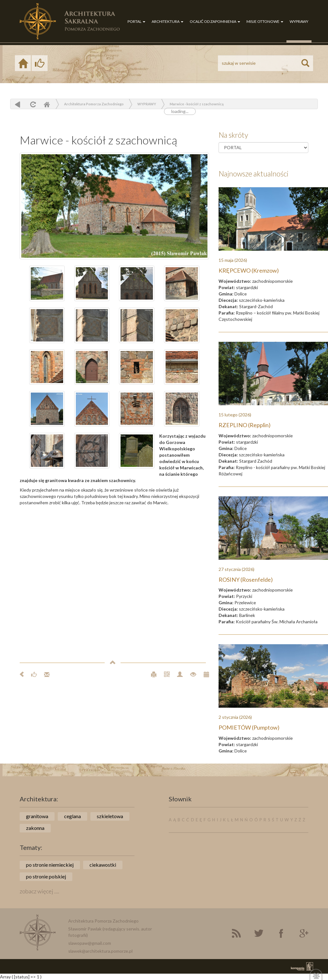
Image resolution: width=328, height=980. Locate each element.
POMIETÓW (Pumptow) (249, 727)
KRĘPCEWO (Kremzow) (249, 270)
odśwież (32, 104)
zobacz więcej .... (39, 891)
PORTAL (136, 21)
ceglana (72, 816)
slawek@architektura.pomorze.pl (100, 951)
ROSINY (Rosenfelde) (246, 579)
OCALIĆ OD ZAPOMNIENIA (215, 21)
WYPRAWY (299, 21)
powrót (18, 104)
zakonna (35, 828)
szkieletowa (110, 816)
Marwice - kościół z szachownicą (197, 104)
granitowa (37, 816)
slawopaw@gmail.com (90, 943)
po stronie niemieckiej (50, 865)
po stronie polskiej (46, 876)
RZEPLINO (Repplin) (245, 425)
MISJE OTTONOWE (265, 21)
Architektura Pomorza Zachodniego (94, 104)
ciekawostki (103, 865)
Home (47, 104)
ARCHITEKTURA (167, 21)
